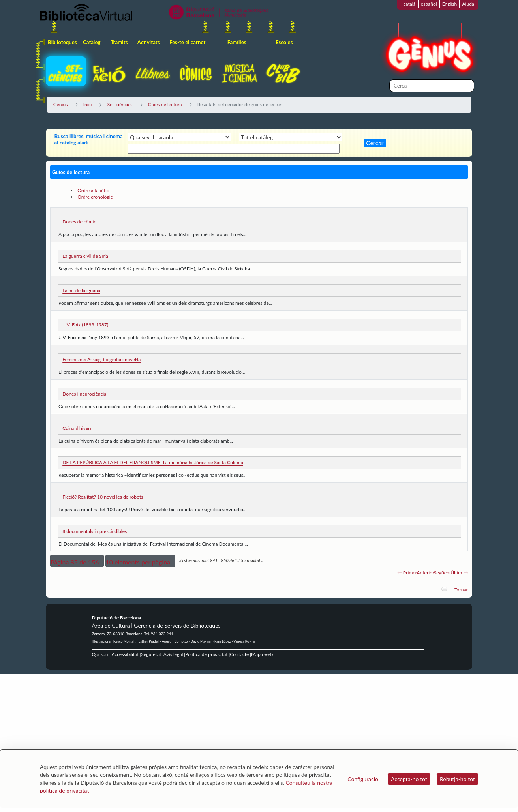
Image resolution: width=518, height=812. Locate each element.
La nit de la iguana (81, 290)
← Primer (407, 573)
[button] (77, 561)
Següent (443, 573)
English (450, 4)
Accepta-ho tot (409, 779)
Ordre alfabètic (93, 190)
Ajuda (468, 4)
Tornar (461, 590)
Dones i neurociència (84, 394)
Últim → (459, 573)
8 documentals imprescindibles (95, 531)
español (429, 4)
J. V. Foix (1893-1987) (85, 325)
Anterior (425, 573)
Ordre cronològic (95, 197)
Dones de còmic (79, 222)
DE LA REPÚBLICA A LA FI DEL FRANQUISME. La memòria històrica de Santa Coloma (153, 462)
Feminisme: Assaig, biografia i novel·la (101, 359)
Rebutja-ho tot (457, 779)
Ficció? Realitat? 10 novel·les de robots (103, 497)
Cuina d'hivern (77, 428)
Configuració (363, 779)
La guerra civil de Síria (85, 256)
